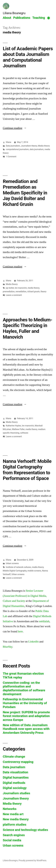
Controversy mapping (18, 762)
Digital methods (14, 783)
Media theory (44, 146)
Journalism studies (16, 793)
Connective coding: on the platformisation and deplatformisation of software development (24, 688)
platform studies (15, 825)
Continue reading (15, 128)
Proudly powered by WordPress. (33, 860)
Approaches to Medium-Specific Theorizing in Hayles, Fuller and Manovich (28, 328)
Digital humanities (16, 777)
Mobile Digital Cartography (15, 571)
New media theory (16, 819)
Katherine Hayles (13, 426)
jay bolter (10, 288)
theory (43, 291)
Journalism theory (29, 146)
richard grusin (34, 291)
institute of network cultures (18, 567)
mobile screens (34, 571)
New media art (13, 814)
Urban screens (12, 563)
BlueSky (8, 647)
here (20, 631)
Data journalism (13, 146)
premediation (9, 291)
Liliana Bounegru (14, 13)
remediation (21, 291)
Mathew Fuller (18, 429)
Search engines (14, 835)
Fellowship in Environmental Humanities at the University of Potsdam (25, 703)
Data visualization (16, 772)
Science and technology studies (25, 830)
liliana (9, 142)
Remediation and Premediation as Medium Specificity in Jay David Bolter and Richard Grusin (25, 193)
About (7, 18)
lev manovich (21, 288)
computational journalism (17, 149)
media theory (34, 288)
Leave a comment (14, 295)
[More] (49, 18)
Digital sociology (15, 788)
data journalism (37, 149)
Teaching (39, 18)
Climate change (14, 757)
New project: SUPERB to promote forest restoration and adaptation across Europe (26, 716)
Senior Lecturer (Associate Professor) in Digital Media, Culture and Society (25, 596)
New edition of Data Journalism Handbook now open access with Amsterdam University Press (26, 729)
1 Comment (11, 157)
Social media (12, 840)
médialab (44, 621)
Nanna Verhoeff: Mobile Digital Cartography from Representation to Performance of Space (27, 470)
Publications (22, 18)
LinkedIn (34, 642)
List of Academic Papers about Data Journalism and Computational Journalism (28, 57)
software (24, 433)
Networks (10, 809)
